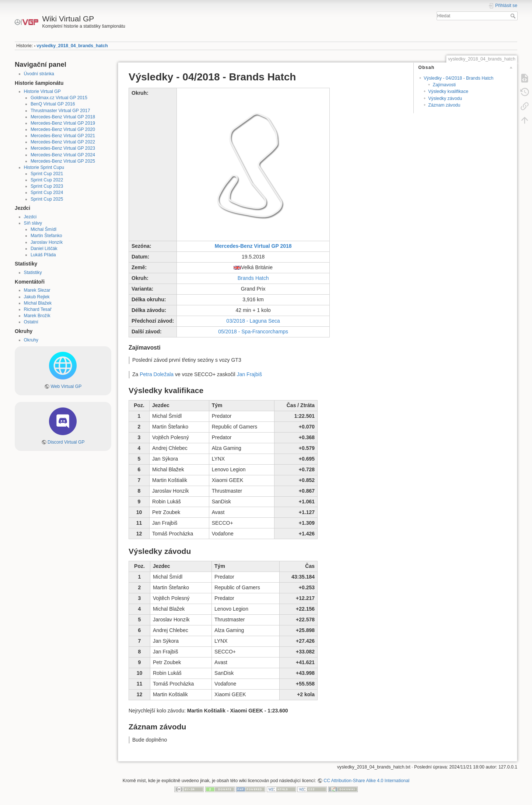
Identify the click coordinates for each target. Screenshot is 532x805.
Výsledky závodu (445, 98)
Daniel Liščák (44, 249)
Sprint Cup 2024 (47, 192)
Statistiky (33, 273)
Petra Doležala (157, 374)
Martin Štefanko (46, 236)
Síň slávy (33, 223)
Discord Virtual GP (66, 442)
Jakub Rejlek (37, 297)
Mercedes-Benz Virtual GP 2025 (63, 161)
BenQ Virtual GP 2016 (53, 104)
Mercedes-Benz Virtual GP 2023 (63, 148)
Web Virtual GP (66, 386)
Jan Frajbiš (249, 374)
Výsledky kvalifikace (448, 91)
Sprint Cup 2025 (47, 199)
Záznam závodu (444, 105)
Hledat (514, 16)
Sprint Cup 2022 (47, 180)
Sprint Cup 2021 (47, 174)
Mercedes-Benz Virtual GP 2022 (63, 142)
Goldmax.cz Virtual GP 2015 (59, 98)
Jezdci (30, 217)
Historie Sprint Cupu (44, 167)
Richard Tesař (38, 309)
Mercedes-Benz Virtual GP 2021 (63, 136)
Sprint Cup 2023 (47, 186)
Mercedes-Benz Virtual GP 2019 (63, 123)
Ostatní (31, 322)
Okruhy (31, 340)
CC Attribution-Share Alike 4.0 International (366, 781)
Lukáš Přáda (43, 255)
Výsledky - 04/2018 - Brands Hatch (458, 78)
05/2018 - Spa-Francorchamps (253, 332)
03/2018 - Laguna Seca (253, 321)
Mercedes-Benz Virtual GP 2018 (63, 117)
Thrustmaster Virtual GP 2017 (60, 111)
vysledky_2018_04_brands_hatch (72, 46)
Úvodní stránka (39, 74)
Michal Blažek (38, 303)
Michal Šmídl (43, 229)
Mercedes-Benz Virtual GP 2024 (63, 155)
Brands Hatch (253, 278)
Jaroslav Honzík (47, 242)
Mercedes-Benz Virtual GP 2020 (63, 129)
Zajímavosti (444, 85)
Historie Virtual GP (43, 91)
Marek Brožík (37, 316)
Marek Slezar (37, 290)
